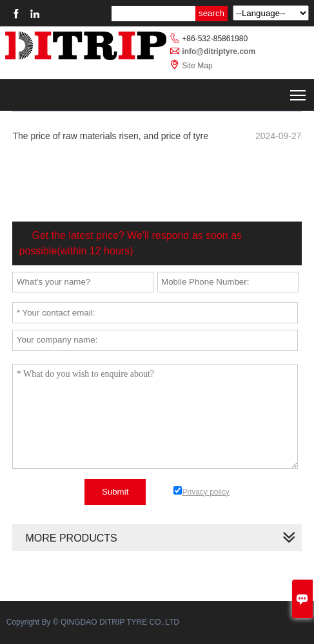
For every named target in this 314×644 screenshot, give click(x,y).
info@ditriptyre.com (219, 52)
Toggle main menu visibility (299, 92)
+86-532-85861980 (215, 39)
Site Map (197, 66)
